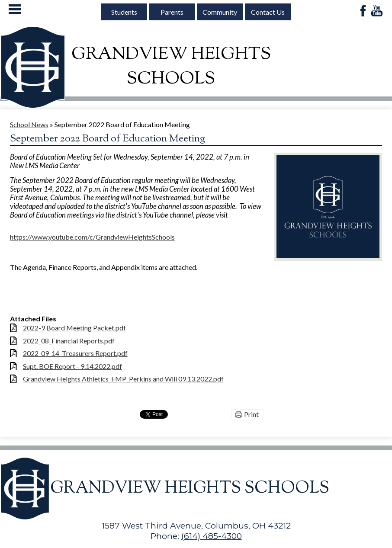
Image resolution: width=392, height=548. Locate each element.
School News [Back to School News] (29, 124)
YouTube (377, 11)
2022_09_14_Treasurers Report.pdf (75, 353)
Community (220, 12)
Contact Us (268, 12)
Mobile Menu (15, 9)
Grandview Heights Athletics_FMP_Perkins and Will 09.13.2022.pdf (123, 379)
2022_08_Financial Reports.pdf (69, 341)
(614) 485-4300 (212, 536)
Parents (172, 12)
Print (251, 414)
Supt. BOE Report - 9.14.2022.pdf (72, 366)
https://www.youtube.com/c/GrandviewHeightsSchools (92, 237)
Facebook (363, 11)
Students (124, 12)
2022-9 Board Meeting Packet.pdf (74, 328)
